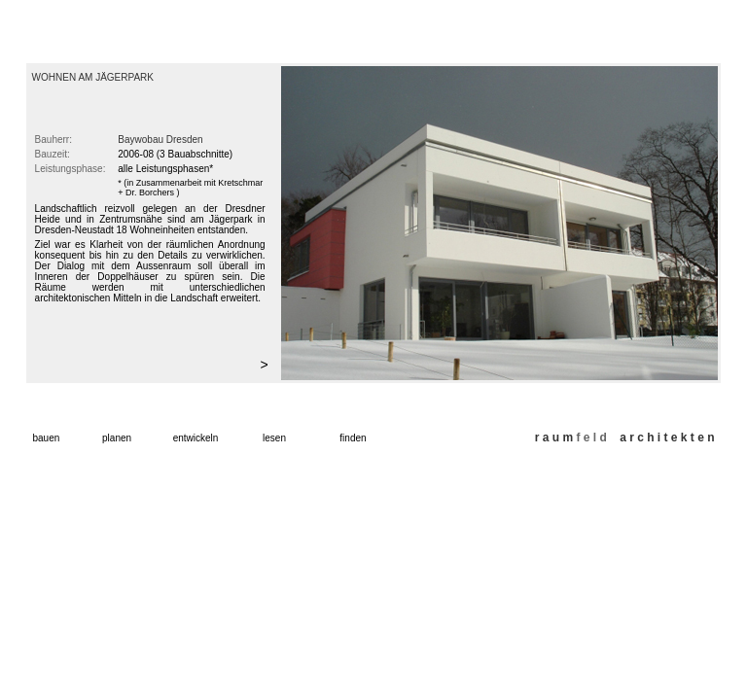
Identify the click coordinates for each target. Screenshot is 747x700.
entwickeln (196, 438)
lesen (274, 438)
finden (353, 438)
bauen (47, 438)
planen (117, 438)
